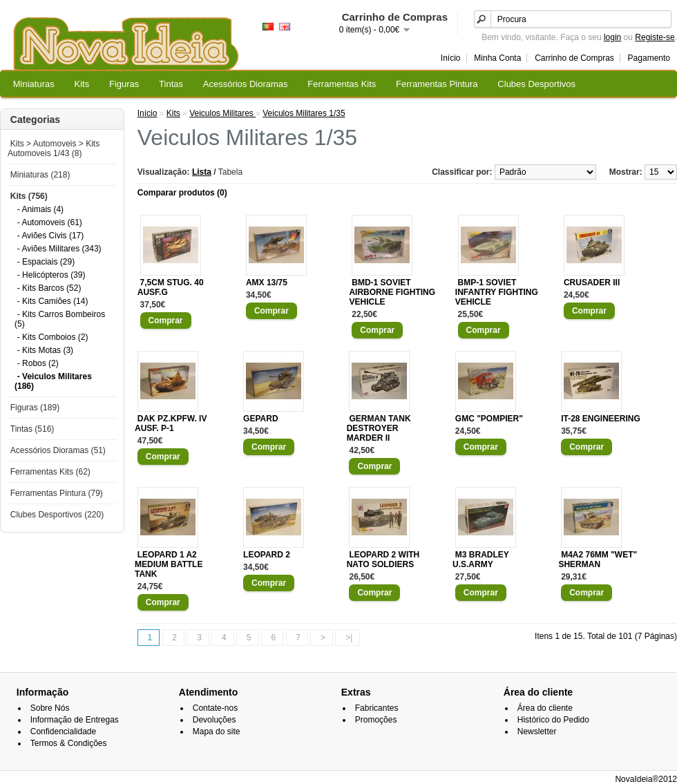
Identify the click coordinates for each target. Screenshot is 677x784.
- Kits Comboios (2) (53, 337)
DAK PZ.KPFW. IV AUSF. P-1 (171, 423)
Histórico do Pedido (553, 720)
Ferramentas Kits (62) (50, 472)
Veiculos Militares (222, 113)
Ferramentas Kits (342, 84)
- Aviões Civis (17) (50, 236)
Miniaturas (34, 84)
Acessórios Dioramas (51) (58, 450)
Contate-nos (215, 708)
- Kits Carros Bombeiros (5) (60, 319)
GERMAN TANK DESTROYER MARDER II (379, 428)
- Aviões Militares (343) (59, 249)
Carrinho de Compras (574, 58)
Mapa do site (217, 732)
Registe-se (655, 37)
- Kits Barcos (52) (49, 288)
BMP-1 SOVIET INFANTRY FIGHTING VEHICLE (497, 292)
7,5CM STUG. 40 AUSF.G (171, 287)
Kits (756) (29, 196)
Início (451, 58)
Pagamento (649, 58)
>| (349, 638)
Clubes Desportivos (536, 84)
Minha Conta (497, 58)
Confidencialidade (63, 732)
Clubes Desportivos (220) (57, 515)
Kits (82, 84)
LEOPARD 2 (267, 555)
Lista (202, 172)
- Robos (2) (38, 363)
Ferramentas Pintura (437, 84)
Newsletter (537, 732)
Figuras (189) (35, 408)
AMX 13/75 (267, 283)
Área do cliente (545, 708)
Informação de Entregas (75, 720)
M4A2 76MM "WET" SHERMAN (598, 560)
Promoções (376, 720)
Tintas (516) (32, 429)
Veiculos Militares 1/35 (304, 113)
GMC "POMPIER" (489, 419)
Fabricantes (377, 708)
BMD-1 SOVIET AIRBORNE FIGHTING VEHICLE (392, 292)
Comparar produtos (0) (182, 193)
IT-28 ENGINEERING (601, 419)
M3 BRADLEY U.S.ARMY (481, 560)
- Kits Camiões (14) (53, 301)
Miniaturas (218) (40, 175)
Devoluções (214, 720)
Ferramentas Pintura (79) (57, 493)
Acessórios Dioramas (246, 84)
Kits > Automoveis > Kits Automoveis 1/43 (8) (54, 149)
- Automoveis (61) (50, 222)
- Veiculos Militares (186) (53, 381)
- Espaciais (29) (46, 262)
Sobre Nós (50, 708)
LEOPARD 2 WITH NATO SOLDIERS (383, 560)
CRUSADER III (592, 283)
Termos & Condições (69, 743)
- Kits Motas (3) (45, 350)
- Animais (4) (40, 209)
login (612, 37)
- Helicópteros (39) (51, 275)
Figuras (124, 84)
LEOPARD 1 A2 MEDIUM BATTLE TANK (169, 564)
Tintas (171, 84)
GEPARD (260, 419)
